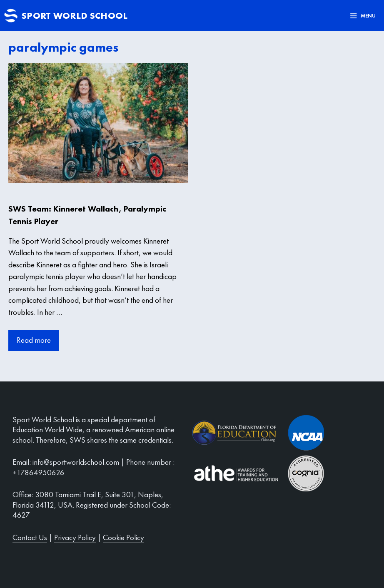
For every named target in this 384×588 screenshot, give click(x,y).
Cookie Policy (123, 537)
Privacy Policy (75, 537)
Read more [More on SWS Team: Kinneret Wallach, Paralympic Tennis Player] (34, 340)
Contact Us (30, 537)
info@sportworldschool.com (76, 462)
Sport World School (75, 16)
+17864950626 (39, 472)
